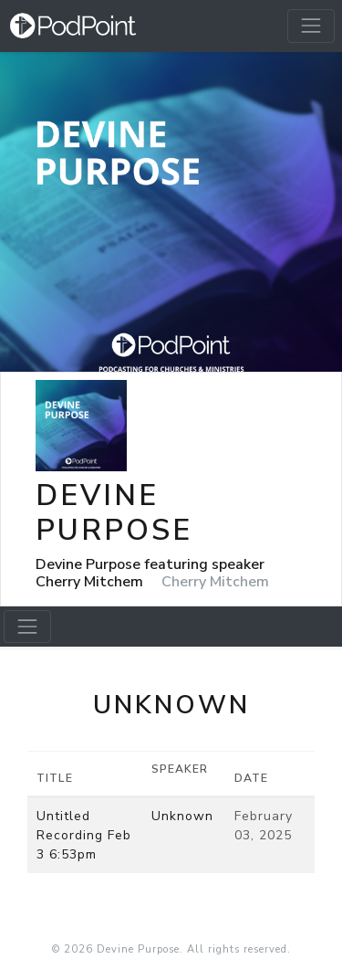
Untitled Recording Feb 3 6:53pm (84, 835)
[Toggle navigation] (311, 26)
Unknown (182, 816)
